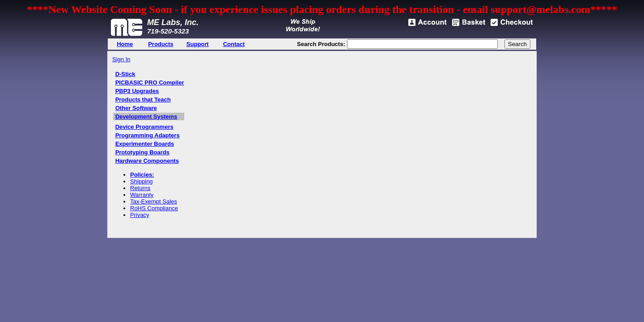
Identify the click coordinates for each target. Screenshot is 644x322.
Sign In (121, 59)
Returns (140, 188)
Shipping (142, 181)
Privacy (140, 215)
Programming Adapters (148, 135)
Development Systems (146, 117)
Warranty (142, 195)
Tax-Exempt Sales (154, 201)
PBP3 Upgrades (137, 91)
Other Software (136, 108)
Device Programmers (144, 127)
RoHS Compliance (154, 208)
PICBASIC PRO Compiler (150, 83)
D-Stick (125, 74)
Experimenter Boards (145, 144)
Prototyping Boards (142, 152)
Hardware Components (147, 161)
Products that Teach (143, 100)
